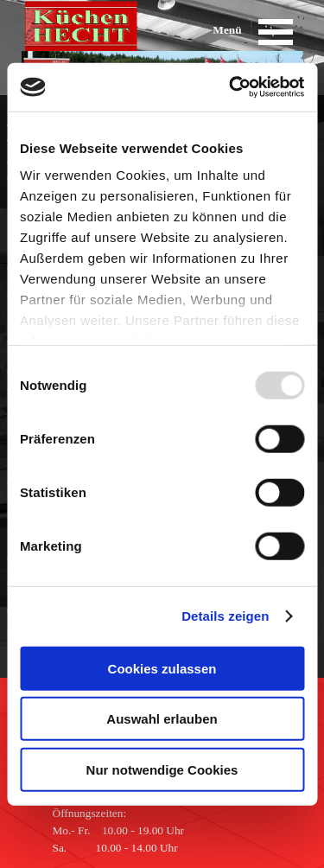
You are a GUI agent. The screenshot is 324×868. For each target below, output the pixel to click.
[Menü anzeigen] (276, 32)
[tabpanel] (128, 831)
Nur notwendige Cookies (162, 769)
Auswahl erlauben (162, 719)
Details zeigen (225, 616)
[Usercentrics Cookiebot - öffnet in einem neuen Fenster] (231, 87)
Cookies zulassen (162, 668)
